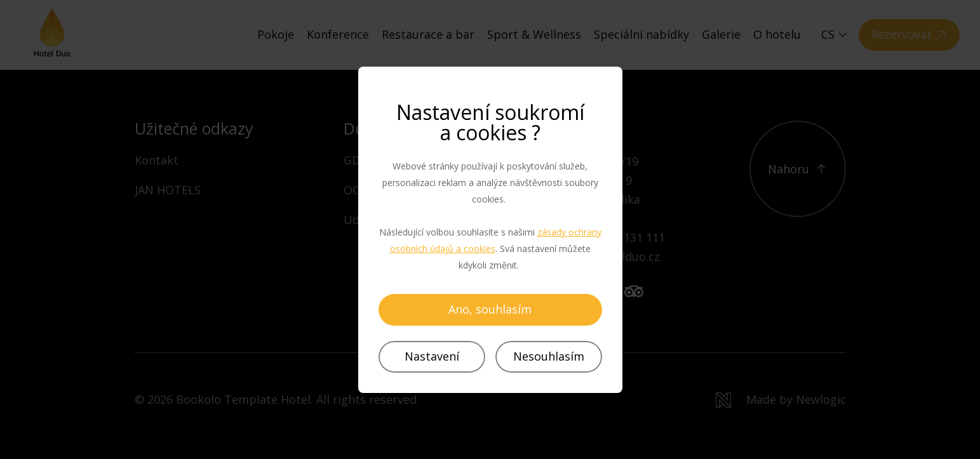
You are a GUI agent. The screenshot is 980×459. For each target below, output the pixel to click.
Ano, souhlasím (490, 309)
